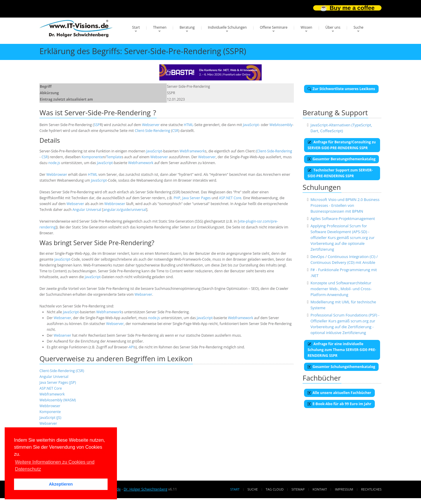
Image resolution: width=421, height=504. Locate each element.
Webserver (151, 125)
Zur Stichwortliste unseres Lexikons (341, 89)
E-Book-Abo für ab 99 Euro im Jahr (339, 404)
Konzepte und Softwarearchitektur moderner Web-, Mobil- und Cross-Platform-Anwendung (341, 289)
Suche (358, 27)
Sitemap (298, 489)
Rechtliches (371, 489)
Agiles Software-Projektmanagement (343, 219)
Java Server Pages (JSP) (58, 382)
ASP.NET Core (230, 198)
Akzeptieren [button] (61, 484)
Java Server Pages (196, 198)
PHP (177, 198)
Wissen (306, 27)
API (131, 347)
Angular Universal (87, 210)
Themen (160, 27)
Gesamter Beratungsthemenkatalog (341, 159)
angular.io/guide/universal (125, 210)
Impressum (344, 489)
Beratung (187, 27)
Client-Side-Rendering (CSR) (62, 371)
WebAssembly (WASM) (58, 400)
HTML (189, 125)
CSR (175, 131)
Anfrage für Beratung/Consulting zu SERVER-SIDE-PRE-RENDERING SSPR (342, 145)
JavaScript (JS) (50, 418)
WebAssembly (281, 125)
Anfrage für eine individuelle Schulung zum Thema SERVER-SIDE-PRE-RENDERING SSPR (342, 350)
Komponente (92, 157)
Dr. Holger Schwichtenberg (145, 489)
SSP (97, 125)
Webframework (192, 151)
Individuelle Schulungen (227, 27)
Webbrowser (57, 174)
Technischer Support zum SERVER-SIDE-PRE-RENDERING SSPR (340, 173)
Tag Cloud (275, 489)
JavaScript (251, 125)
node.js (54, 163)
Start (136, 27)
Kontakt (320, 489)
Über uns (333, 27)
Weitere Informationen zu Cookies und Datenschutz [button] (55, 466)
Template (114, 157)
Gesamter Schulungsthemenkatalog (341, 367)
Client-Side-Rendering (152, 131)
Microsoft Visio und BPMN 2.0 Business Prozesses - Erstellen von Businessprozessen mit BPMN (345, 205)
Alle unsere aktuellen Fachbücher (339, 393)
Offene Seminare (274, 27)
